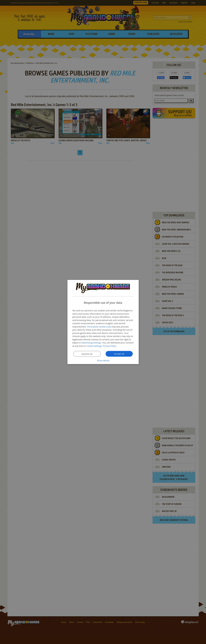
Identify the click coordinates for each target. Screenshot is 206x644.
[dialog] (103, 322)
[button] (103, 360)
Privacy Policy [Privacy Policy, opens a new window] (109, 346)
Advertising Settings (91, 343)
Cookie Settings (94, 346)
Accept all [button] (119, 354)
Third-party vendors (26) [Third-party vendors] (99, 326)
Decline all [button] (87, 354)
